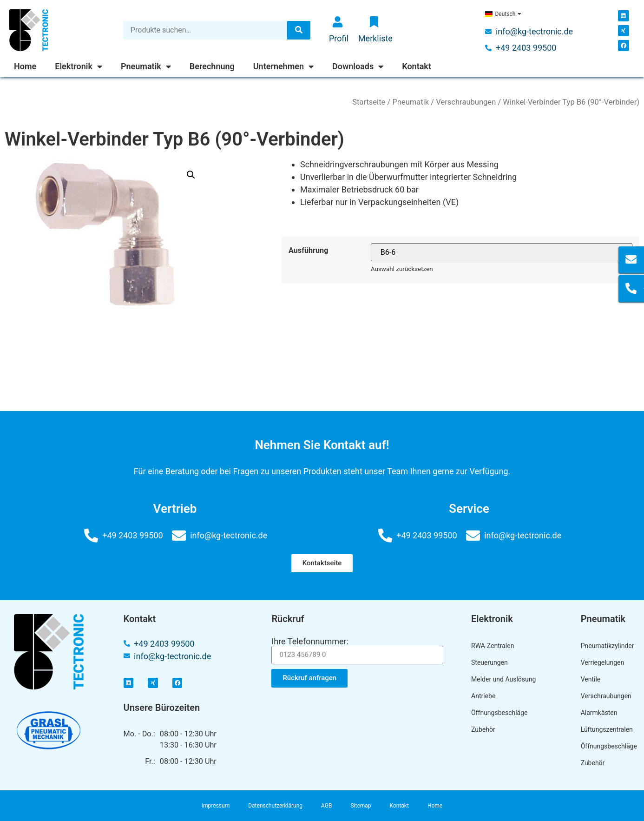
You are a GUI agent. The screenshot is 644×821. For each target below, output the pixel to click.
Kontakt (417, 66)
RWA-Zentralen (493, 646)
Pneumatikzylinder (605, 646)
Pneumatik (146, 66)
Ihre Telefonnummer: (310, 642)
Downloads (358, 66)
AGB (326, 806)
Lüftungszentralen (605, 729)
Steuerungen (490, 662)
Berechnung (212, 66)
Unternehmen (283, 66)
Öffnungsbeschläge (499, 713)
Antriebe (483, 696)
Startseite (369, 102)
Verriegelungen (603, 662)
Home (25, 66)
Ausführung (308, 251)
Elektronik (79, 66)
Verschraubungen (466, 102)
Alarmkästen (599, 713)
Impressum (216, 806)
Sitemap (361, 806)
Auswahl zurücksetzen (402, 269)
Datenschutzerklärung (275, 806)
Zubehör (483, 729)
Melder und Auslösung (503, 679)
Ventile (591, 679)
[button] (322, 563)
